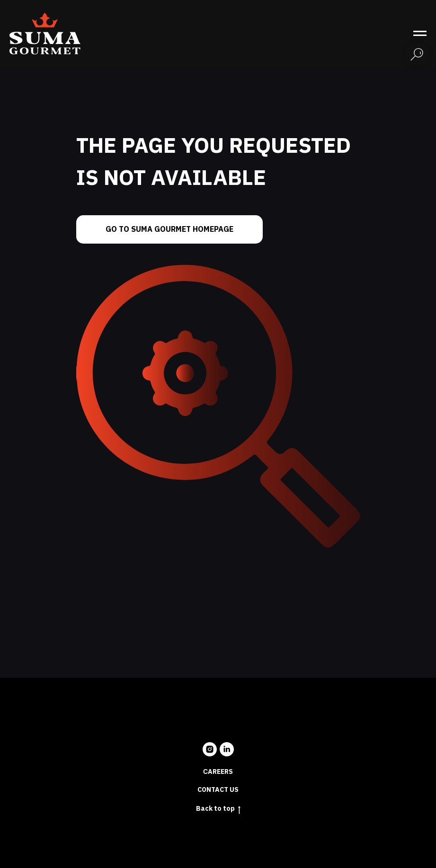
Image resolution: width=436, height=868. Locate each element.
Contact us (218, 790)
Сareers (218, 772)
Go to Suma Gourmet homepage (169, 229)
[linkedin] (227, 749)
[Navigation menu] (420, 34)
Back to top (218, 809)
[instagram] (210, 749)
